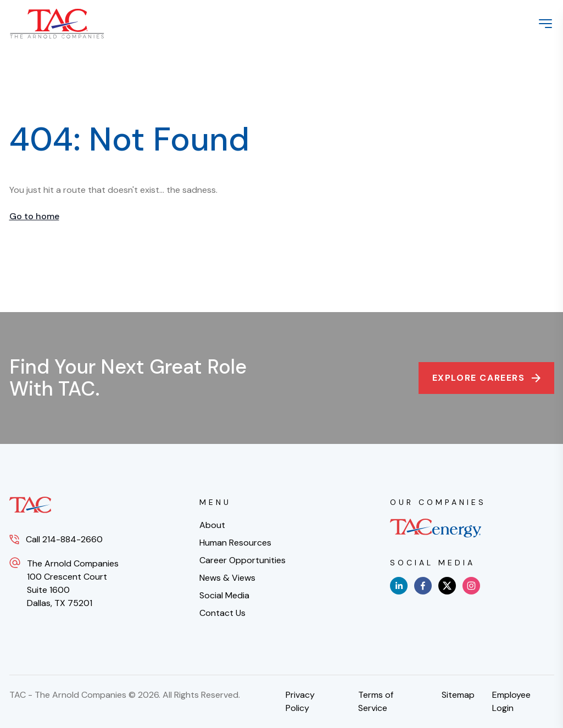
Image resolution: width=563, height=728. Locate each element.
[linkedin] (399, 586)
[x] (447, 586)
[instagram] (471, 586)
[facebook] (423, 586)
